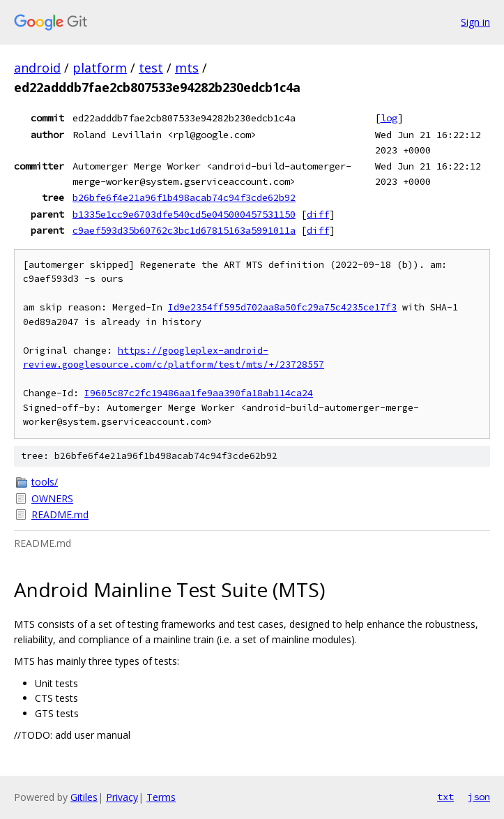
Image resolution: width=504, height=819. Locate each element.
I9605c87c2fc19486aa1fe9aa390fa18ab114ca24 (199, 393)
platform (100, 68)
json (479, 797)
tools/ (45, 482)
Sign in (475, 22)
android (37, 68)
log (389, 118)
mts (187, 68)
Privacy (122, 797)
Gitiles (84, 797)
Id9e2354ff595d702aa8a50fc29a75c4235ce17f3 (282, 307)
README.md (60, 514)
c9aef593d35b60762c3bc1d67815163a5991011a (184, 230)
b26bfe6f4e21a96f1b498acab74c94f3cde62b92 (184, 197)
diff (318, 214)
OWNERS (52, 498)
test (151, 68)
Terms (161, 797)
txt (445, 797)
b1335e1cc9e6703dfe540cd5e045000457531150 (184, 214)
